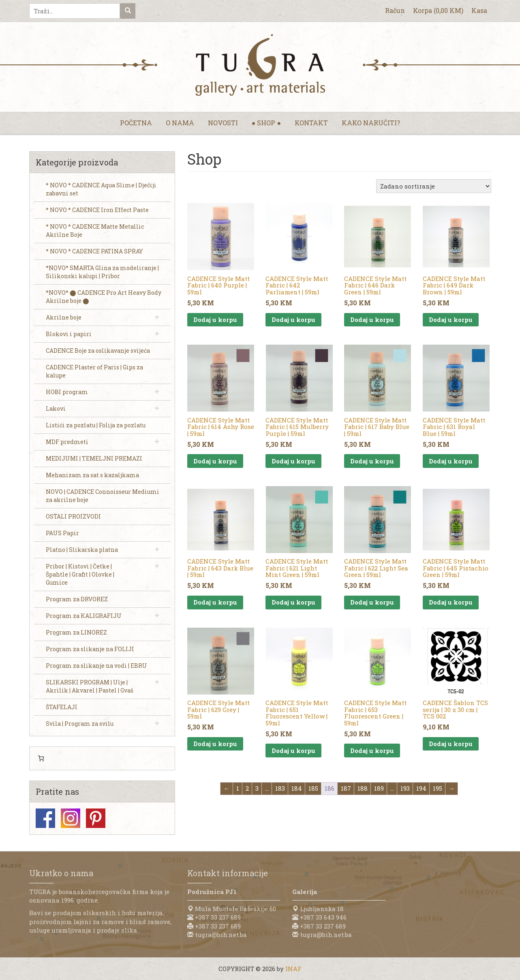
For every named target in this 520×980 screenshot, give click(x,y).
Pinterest (96, 818)
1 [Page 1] (238, 788)
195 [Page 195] (438, 788)
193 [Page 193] (405, 788)
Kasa (479, 10)
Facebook (45, 818)
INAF (293, 969)
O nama (180, 123)
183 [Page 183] (280, 788)
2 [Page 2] (247, 788)
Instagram (71, 818)
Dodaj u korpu (215, 320)
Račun (395, 10)
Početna (136, 123)
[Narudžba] (434, 186)
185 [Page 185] (313, 788)
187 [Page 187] (346, 788)
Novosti (223, 123)
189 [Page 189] (379, 788)
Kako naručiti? (371, 123)
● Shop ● (266, 123)
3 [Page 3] (257, 788)
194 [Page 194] (421, 788)
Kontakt (311, 123)
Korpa (438, 10)
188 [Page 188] (363, 788)
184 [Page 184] (297, 788)
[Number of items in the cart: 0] (41, 759)
